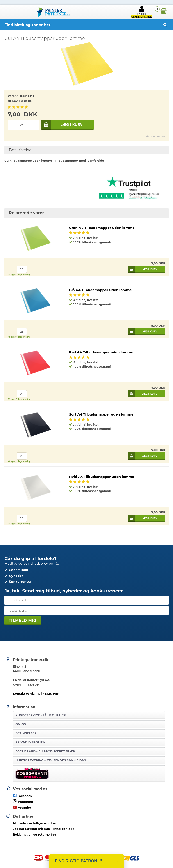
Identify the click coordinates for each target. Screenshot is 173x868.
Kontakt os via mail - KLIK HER (36, 693)
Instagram (23, 801)
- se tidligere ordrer (34, 823)
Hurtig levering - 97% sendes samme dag (51, 760)
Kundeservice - (41, 715)
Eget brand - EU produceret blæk (45, 751)
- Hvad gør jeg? (43, 829)
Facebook (23, 795)
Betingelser (26, 733)
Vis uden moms (155, 136)
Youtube (22, 807)
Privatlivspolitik (30, 742)
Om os (20, 724)
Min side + (142, 12)
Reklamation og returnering (34, 834)
